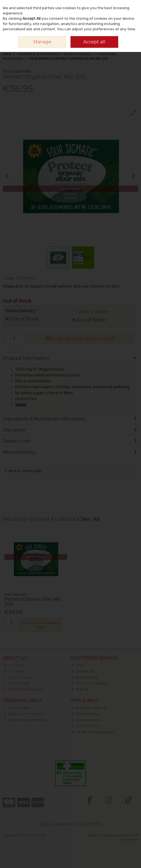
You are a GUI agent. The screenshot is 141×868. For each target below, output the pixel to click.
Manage (42, 42)
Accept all (94, 42)
